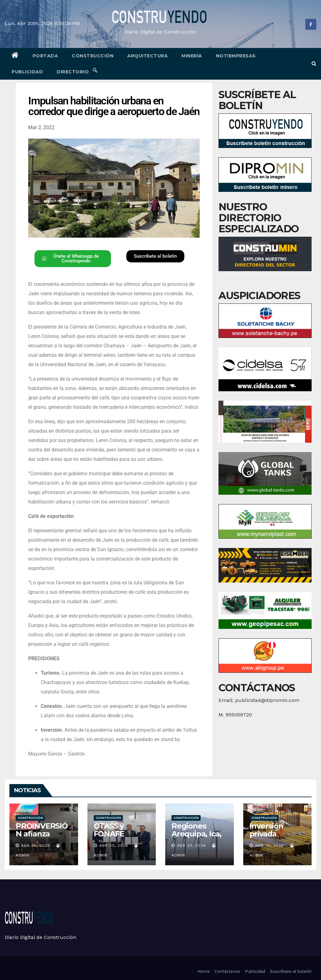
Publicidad (27, 72)
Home (204, 971)
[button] (314, 63)
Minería (192, 56)
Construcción (93, 56)
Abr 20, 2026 (36, 846)
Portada (45, 56)
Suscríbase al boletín (291, 971)
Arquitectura (147, 56)
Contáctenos (227, 971)
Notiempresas (236, 56)
